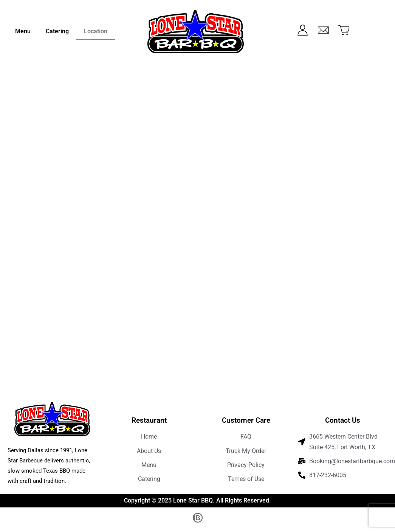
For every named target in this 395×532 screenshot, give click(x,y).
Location (96, 31)
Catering (57, 31)
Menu (23, 31)
